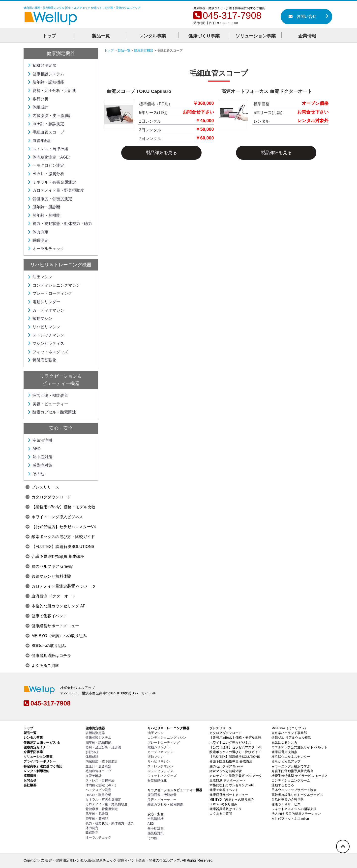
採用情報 (30, 776)
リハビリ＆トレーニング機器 (61, 265)
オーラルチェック (46, 249)
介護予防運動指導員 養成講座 (55, 556)
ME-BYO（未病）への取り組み (56, 636)
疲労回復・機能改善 (48, 395)
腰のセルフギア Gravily (49, 566)
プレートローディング (50, 293)
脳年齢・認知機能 (46, 82)
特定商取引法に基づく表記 (43, 766)
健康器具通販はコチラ (48, 656)
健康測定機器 (61, 53)
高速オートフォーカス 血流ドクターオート (267, 91)
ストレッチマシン (46, 335)
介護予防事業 (33, 752)
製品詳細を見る (161, 153)
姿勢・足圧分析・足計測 (52, 91)
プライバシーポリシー (40, 761)
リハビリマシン (44, 327)
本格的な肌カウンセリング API (56, 606)
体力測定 (38, 232)
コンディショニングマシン (54, 285)
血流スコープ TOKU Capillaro (139, 91)
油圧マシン (40, 277)
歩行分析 (38, 99)
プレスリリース (42, 487)
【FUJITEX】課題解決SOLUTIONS (60, 547)
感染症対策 (40, 465)
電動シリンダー (44, 302)
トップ (49, 36)
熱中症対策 (40, 457)
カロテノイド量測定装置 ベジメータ (61, 586)
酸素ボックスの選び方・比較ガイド (60, 537)
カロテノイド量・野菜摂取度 (56, 190)
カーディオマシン (46, 310)
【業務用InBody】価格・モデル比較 (60, 507)
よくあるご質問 (42, 665)
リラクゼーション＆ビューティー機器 (175, 790)
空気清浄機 (40, 440)
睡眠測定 (38, 240)
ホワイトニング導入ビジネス (54, 517)
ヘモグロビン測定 (46, 165)
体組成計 (38, 107)
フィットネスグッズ (48, 352)
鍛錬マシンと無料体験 (48, 576)
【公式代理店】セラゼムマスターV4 (61, 527)
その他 (36, 474)
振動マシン (40, 318)
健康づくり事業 (204, 36)
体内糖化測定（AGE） (50, 157)
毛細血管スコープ (46, 132)
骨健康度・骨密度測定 (50, 199)
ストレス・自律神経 (48, 149)
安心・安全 (61, 428)
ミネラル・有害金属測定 (52, 182)
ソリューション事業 (256, 36)
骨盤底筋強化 (42, 360)
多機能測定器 (42, 66)
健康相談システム (46, 74)
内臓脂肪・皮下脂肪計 (50, 116)
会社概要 (30, 785)
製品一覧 (101, 36)
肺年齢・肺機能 (44, 215)
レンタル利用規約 (36, 771)
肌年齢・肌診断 (44, 207)
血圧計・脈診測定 (46, 124)
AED (34, 449)
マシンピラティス (46, 343)
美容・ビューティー (48, 404)
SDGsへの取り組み (46, 646)
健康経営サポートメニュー (52, 626)
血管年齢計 (40, 141)
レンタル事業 (152, 36)
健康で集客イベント (46, 616)
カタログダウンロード (48, 497)
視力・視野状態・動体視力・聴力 (60, 224)
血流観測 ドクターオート (51, 596)
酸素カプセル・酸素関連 (52, 412)
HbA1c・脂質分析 (46, 174)
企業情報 (307, 36)
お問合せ (30, 780)
